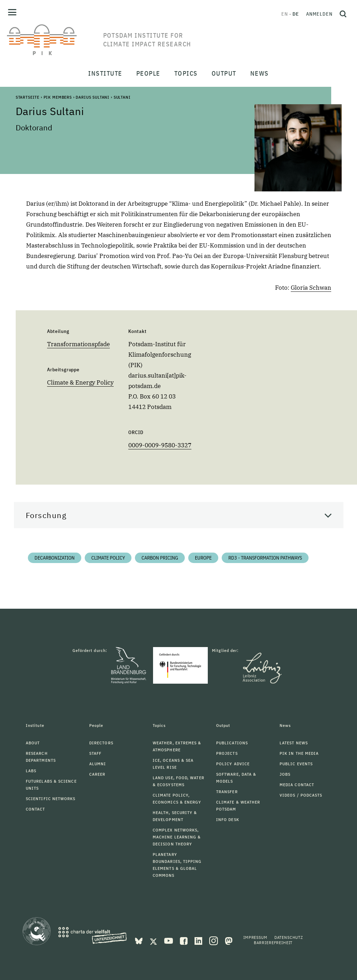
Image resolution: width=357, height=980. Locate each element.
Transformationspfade (78, 344)
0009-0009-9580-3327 (160, 445)
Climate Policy (108, 558)
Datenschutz (289, 937)
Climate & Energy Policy (80, 382)
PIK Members (58, 97)
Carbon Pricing (160, 558)
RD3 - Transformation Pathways (265, 558)
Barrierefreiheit (273, 943)
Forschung (46, 515)
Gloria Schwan (311, 288)
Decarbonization (55, 558)
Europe (203, 558)
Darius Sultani (93, 97)
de (296, 14)
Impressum (255, 937)
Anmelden (319, 14)
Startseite (28, 97)
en (285, 14)
